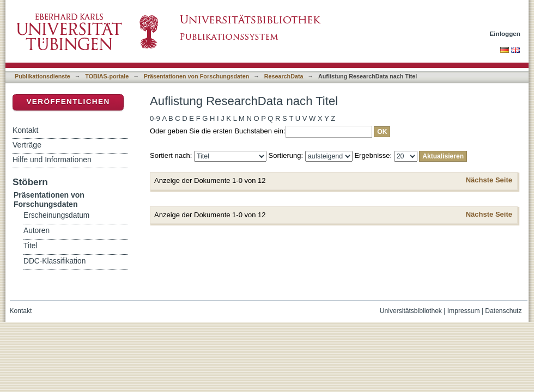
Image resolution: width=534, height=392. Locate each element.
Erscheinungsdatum (56, 215)
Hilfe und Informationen (52, 160)
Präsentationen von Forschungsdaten (197, 76)
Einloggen (505, 33)
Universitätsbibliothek (411, 311)
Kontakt (25, 130)
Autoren (37, 231)
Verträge (27, 145)
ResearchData (284, 76)
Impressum (464, 311)
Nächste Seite (489, 180)
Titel (30, 246)
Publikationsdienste (43, 76)
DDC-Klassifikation (54, 261)
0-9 (155, 118)
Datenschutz (503, 311)
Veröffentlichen (68, 102)
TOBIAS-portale (107, 76)
